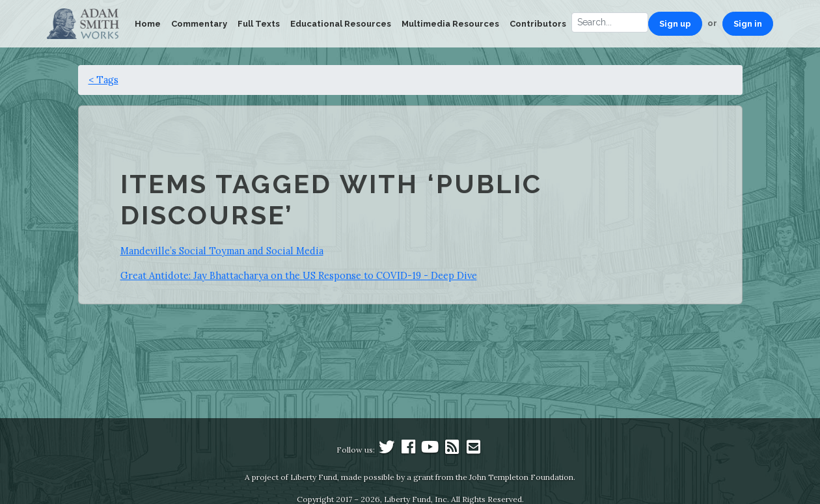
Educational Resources (341, 24)
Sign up (675, 24)
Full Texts (259, 24)
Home (148, 24)
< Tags (103, 80)
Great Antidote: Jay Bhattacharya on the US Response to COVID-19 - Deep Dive (299, 275)
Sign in (748, 24)
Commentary (199, 24)
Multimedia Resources (450, 24)
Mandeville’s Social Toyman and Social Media (222, 251)
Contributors (538, 24)
